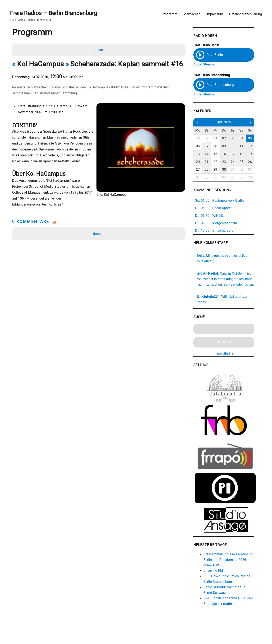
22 (220, 162)
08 (220, 146)
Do (229, 131)
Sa (246, 131)
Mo (202, 131)
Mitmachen (192, 14)
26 (255, 162)
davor (99, 50)
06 (202, 146)
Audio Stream (208, 64)
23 (229, 162)
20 (202, 162)
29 (220, 170)
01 (220, 138)
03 (238, 138)
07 (211, 146)
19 (255, 154)
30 (202, 138)
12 (255, 146)
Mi (220, 131)
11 (246, 146)
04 (246, 138)
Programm (169, 14)
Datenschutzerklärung (245, 14)
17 (238, 154)
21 (211, 162)
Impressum (215, 14)
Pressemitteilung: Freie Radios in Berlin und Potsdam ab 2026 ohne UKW (233, 562)
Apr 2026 (229, 122)
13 (202, 154)
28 (211, 170)
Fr (238, 131)
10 (238, 146)
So (255, 131)
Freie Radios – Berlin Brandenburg (55, 13)
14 (211, 154)
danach (99, 228)
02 (229, 138)
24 (238, 162)
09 (229, 146)
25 (246, 162)
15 (220, 154)
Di (211, 131)
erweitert (230, 354)
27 (202, 170)
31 (211, 138)
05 (255, 138)
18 (246, 154)
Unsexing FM (218, 572)
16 (229, 154)
